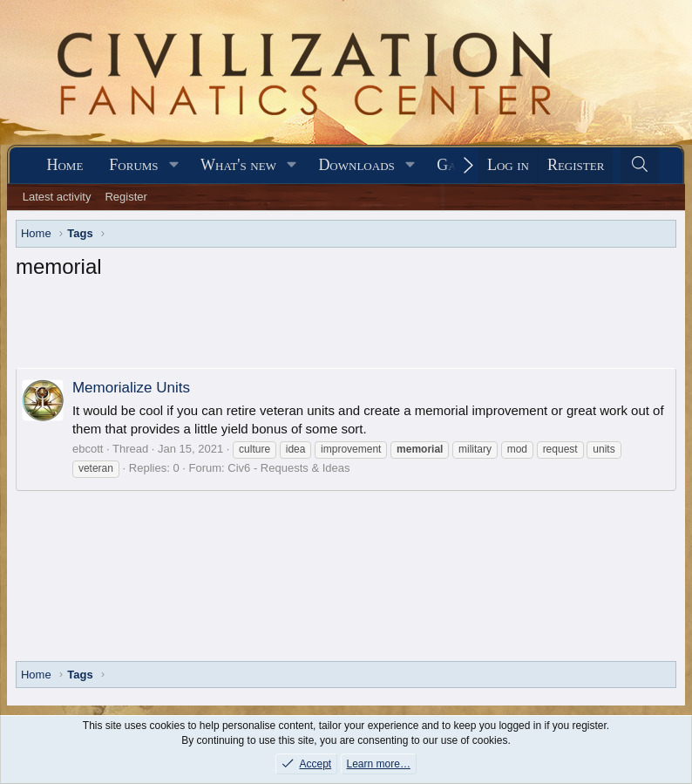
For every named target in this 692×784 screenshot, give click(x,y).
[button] (173, 165)
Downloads (356, 165)
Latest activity (57, 197)
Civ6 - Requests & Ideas (288, 468)
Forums (133, 165)
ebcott (88, 449)
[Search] (639, 165)
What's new (238, 165)
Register (126, 197)
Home (64, 165)
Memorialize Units (131, 388)
